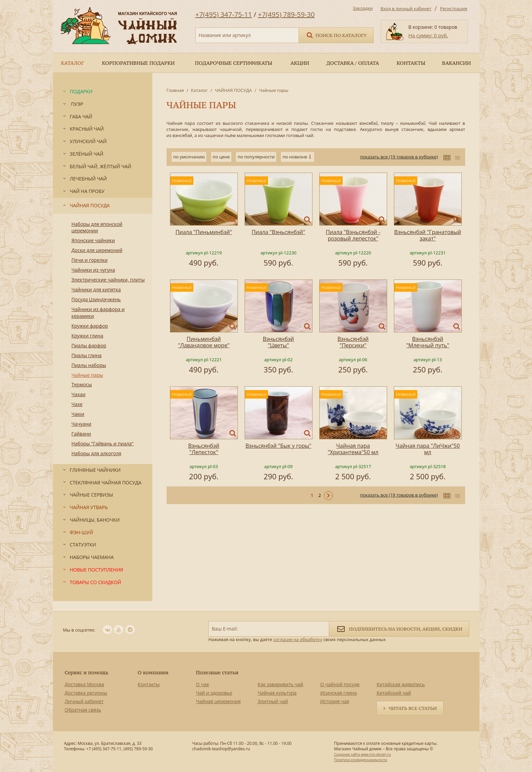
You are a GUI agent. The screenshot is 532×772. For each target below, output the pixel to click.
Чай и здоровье (214, 693)
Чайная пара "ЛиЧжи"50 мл (428, 449)
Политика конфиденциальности (360, 760)
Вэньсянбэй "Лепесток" (204, 449)
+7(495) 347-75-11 (224, 14)
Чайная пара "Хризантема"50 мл (353, 449)
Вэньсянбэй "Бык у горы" (278, 446)
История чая (335, 701)
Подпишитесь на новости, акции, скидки (399, 628)
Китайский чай (394, 693)
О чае (203, 684)
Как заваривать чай (280, 684)
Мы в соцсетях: (79, 630)
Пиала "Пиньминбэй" (204, 232)
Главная (175, 90)
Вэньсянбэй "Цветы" (278, 342)
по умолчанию (189, 157)
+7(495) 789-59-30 (286, 14)
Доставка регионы (86, 693)
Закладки (363, 8)
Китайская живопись (401, 684)
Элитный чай (273, 701)
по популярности (256, 157)
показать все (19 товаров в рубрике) (399, 157)
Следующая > (328, 496)
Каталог (199, 90)
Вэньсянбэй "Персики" (353, 342)
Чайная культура (277, 693)
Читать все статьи (413, 708)
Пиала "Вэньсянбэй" (279, 232)
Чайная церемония (218, 701)
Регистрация (454, 8)
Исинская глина (339, 693)
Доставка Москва (85, 684)
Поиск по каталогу (336, 35)
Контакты (149, 684)
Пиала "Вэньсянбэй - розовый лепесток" (353, 235)
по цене (221, 157)
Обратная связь (83, 710)
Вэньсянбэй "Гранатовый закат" (428, 235)
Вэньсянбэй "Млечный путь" (428, 342)
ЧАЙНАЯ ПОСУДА (233, 90)
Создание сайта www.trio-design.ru (362, 754)
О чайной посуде (340, 684)
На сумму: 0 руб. (428, 35)
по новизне (295, 157)
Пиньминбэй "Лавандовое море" (204, 342)
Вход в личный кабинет (406, 8)
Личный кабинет (84, 701)
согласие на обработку (298, 639)
